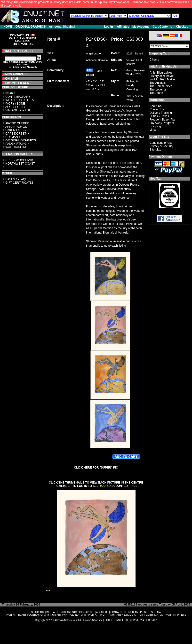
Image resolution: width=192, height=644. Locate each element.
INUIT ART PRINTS (139, 612)
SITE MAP (157, 612)
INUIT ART (52, 612)
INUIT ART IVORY (98, 615)
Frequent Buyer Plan (163, 120)
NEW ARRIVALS (16, 74)
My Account (141, 27)
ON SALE (12, 79)
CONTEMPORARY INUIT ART (45, 615)
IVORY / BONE (15, 104)
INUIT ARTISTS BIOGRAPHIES (77, 612)
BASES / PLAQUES (18, 179)
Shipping (155, 126)
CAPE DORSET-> (17, 134)
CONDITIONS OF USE (117, 620)
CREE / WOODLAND (19, 160)
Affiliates (123, 27)
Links (153, 130)
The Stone (156, 93)
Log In (109, 27)
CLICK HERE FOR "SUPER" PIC (96, 468)
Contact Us (157, 109)
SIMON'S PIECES (17, 83)
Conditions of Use (161, 143)
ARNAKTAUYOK (16, 127)
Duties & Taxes (159, 116)
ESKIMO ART (37, 612)
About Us (156, 106)
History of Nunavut (162, 76)
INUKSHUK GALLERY (20, 100)
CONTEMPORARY (18, 97)
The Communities (161, 86)
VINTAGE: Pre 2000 (18, 110)
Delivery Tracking (161, 113)
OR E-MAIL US (23, 44)
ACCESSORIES (16, 107)
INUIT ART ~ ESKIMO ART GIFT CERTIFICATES (136, 615)
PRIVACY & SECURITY (144, 620)
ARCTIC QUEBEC (17, 123)
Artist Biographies (161, 73)
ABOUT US (102, 612)
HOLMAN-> (13, 137)
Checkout (183, 27)
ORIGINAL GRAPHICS (31, 27)
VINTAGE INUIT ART (75, 615)
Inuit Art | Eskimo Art (163, 67)
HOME (8, 27)
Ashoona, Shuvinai (62, 27)
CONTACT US (118, 612)
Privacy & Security (161, 146)
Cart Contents (162, 27)
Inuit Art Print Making (163, 79)
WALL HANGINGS (17, 147)
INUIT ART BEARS (16, 615)
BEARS (10, 93)
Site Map (155, 150)
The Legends (158, 90)
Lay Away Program (162, 123)
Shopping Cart (159, 53)
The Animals (158, 83)
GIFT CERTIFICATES (19, 183)
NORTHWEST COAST (20, 164)
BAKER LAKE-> (16, 130)
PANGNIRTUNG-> (17, 144)
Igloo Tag (155, 179)
